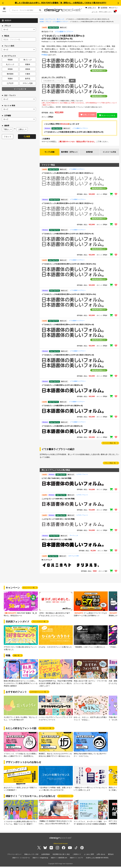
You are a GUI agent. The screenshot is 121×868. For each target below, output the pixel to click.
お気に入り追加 (86, 115)
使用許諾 (89, 153)
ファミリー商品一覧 (109, 446)
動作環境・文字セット (69, 153)
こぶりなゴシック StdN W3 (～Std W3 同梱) (58, 522)
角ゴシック (60, 19)
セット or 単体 (9, 106)
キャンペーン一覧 (29, 590)
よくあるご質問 (89, 857)
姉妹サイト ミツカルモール (21, 860)
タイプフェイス (50, 19)
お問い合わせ (101, 857)
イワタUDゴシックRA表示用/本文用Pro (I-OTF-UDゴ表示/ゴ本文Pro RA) (69, 267)
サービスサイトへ (64, 799)
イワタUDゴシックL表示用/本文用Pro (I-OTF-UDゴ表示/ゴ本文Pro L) (67, 176)
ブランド (6, 26)
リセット (8, 137)
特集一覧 (17, 658)
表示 (72, 81)
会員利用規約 (46, 857)
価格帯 (6, 126)
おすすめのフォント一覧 (38, 694)
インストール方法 (109, 153)
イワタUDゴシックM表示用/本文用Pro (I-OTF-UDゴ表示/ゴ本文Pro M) (68, 327)
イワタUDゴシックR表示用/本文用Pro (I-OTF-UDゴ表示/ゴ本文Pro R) (74, 132)
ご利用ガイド (77, 857)
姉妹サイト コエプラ (77, 860)
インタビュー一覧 (45, 731)
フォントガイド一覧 (39, 624)
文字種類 (6, 116)
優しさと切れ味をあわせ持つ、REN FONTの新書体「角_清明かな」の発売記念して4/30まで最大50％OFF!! (60, 3)
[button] (3, 3)
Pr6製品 (45, 55)
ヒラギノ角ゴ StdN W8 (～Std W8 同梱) (56, 481)
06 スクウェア (47, 562)
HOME (42, 19)
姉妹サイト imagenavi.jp (40, 860)
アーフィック (74, 538)
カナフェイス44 (73, 558)
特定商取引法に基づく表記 (61, 857)
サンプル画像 (50, 153)
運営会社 (111, 857)
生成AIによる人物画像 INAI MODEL (97, 860)
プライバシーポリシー (14, 857)
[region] (79, 91)
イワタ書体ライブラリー (60, 22)
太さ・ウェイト (9, 95)
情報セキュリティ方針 (31, 857)
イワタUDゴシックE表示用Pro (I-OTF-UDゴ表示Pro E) (62, 429)
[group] (21, 607)
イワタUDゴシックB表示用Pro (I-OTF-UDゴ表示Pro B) (62, 388)
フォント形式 (8, 46)
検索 (27, 137)
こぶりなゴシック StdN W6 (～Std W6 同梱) (58, 501)
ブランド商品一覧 (110, 466)
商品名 (6, 36)
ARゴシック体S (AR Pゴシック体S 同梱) (57, 542)
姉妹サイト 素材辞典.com (59, 860)
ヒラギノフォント (82, 477)
